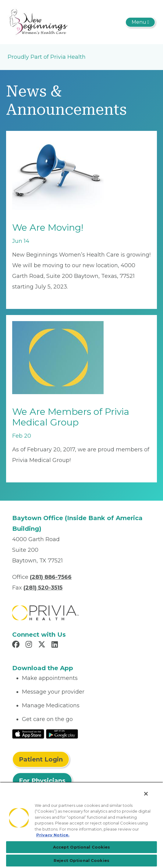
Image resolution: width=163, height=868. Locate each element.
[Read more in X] (43, 645)
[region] (81, 825)
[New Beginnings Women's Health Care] (38, 22)
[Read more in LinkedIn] (56, 645)
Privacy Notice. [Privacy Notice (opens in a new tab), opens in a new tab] (53, 835)
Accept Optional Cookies (82, 847)
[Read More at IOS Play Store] (28, 733)
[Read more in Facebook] (17, 645)
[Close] (146, 794)
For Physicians (42, 781)
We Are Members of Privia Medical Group (71, 417)
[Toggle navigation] (140, 22)
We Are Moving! (48, 228)
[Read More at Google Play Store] (62, 733)
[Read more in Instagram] (30, 645)
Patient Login (41, 759)
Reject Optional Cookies (81, 860)
